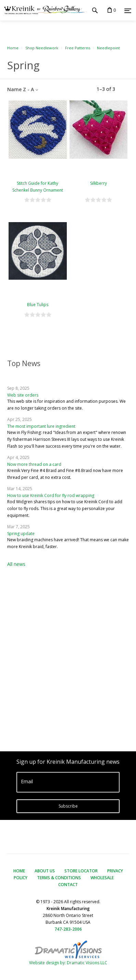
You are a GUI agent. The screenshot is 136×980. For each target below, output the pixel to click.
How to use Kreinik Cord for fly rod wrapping (51, 495)
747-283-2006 (68, 929)
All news (16, 564)
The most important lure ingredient (41, 426)
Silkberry (98, 183)
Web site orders (23, 395)
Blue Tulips (38, 305)
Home (13, 48)
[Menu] (128, 11)
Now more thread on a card (34, 464)
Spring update (21, 534)
